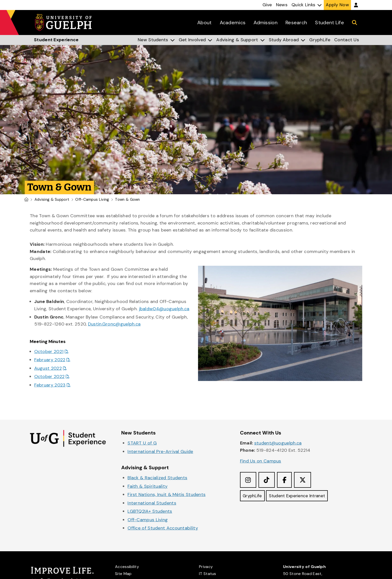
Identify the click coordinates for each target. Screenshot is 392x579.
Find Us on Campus (261, 461)
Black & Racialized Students (157, 478)
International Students (152, 503)
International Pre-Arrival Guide (160, 451)
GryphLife (253, 496)
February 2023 (50, 385)
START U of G (142, 443)
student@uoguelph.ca (278, 443)
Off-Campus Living (92, 199)
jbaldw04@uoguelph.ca (164, 309)
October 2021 (49, 351)
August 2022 (48, 368)
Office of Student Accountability (163, 528)
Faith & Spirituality (147, 486)
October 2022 (49, 376)
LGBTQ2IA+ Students (150, 511)
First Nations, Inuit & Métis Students (166, 494)
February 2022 (50, 360)
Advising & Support (52, 199)
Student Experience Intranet (302, 496)
